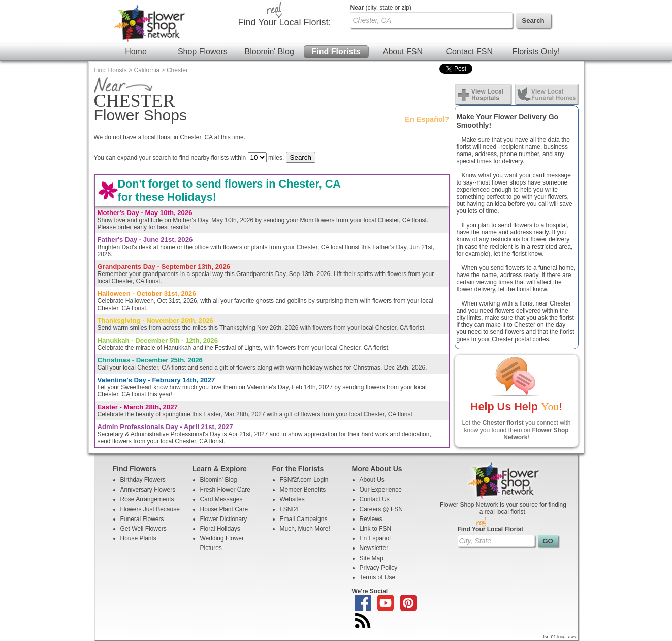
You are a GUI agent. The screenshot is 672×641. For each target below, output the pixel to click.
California (147, 70)
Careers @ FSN (381, 509)
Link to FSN (376, 529)
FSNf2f (289, 509)
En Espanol (375, 538)
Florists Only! (536, 52)
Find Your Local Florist (491, 529)
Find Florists (336, 52)
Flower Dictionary (224, 519)
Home (136, 52)
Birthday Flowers (143, 480)
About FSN (403, 52)
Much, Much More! (305, 529)
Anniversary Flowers (148, 490)
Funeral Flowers (142, 519)
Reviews (371, 519)
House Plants (138, 538)
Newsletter (374, 548)
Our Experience (381, 490)
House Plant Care (224, 509)
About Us (372, 480)
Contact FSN (469, 52)
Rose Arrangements (147, 499)
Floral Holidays (220, 529)
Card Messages (221, 499)
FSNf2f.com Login (304, 480)
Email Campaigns (304, 519)
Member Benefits (303, 490)
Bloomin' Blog (269, 52)
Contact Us (375, 499)
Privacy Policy (379, 568)
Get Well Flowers (143, 529)
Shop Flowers (203, 52)
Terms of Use (378, 577)
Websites (292, 499)
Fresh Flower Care (225, 490)
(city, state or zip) (381, 8)
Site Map (372, 558)
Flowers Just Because (150, 509)
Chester (177, 70)
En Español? (427, 119)
